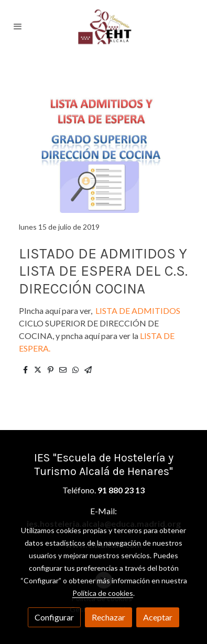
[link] (104, 26)
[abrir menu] (18, 26)
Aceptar (158, 617)
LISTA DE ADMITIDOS (137, 310)
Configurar (54, 617)
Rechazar (108, 617)
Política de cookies (103, 593)
